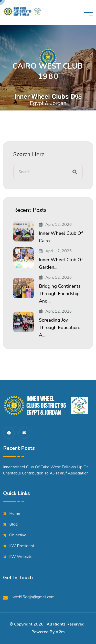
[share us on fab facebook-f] (9, 433)
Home (15, 514)
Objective (18, 535)
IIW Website (21, 557)
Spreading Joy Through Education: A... (59, 328)
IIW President (22, 546)
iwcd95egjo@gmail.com (29, 597)
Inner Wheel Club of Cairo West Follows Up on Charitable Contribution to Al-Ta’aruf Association (46, 470)
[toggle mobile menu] (89, 13)
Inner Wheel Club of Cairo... (61, 237)
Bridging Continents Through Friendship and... (60, 294)
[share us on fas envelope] (24, 433)
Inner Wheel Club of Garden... (61, 263)
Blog (13, 524)
